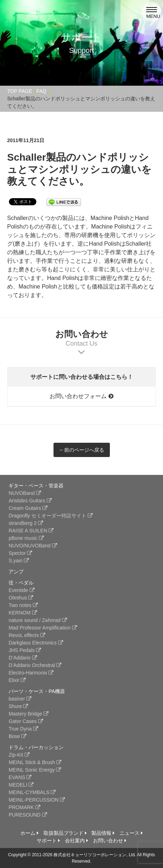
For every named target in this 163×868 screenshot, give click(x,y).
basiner (20, 699)
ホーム (29, 833)
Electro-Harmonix (31, 673)
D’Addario (23, 658)
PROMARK (24, 807)
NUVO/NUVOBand (33, 546)
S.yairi (19, 561)
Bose (17, 736)
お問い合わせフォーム (81, 396)
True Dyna (23, 729)
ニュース (131, 833)
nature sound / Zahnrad (38, 620)
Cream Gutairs (28, 508)
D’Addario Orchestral (35, 665)
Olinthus (21, 598)
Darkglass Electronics (36, 643)
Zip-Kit (19, 755)
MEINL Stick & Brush (35, 762)
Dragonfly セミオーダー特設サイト (51, 516)
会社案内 (77, 841)
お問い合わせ (110, 841)
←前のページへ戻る (82, 450)
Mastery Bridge (29, 714)
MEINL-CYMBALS (32, 792)
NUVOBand (25, 493)
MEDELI (21, 785)
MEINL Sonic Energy (35, 770)
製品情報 (103, 833)
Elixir (17, 680)
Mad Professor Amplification (43, 628)
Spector (20, 553)
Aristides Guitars (30, 501)
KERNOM (23, 613)
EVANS (20, 777)
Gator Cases (26, 721)
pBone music (26, 538)
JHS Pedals (25, 650)
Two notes (23, 605)
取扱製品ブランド (65, 833)
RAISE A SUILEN (31, 531)
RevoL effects (27, 635)
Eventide (21, 590)
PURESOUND (28, 815)
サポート (48, 841)
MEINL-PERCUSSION (37, 800)
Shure (18, 706)
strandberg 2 (26, 523)
